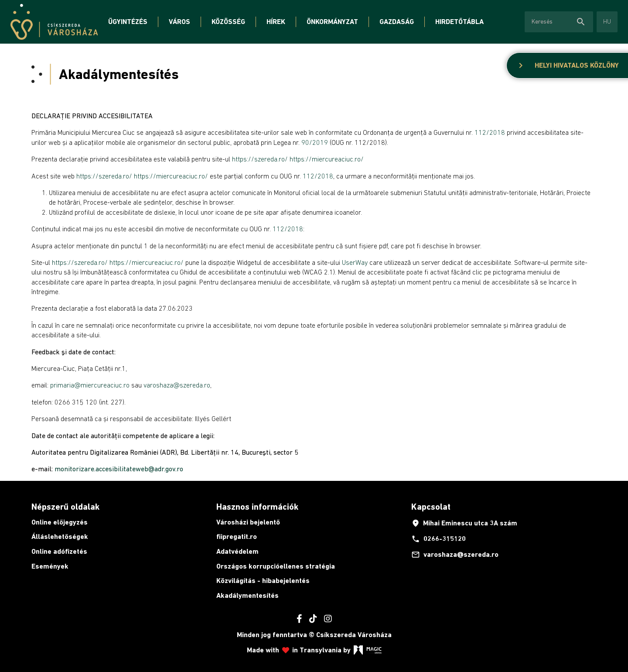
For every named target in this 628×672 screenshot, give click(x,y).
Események (50, 566)
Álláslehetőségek (60, 537)
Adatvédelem (237, 551)
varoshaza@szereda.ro (455, 555)
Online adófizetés (59, 551)
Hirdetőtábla (459, 22)
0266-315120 (439, 539)
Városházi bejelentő (248, 522)
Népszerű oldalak (65, 507)
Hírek (276, 22)
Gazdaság (397, 22)
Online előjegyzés (60, 522)
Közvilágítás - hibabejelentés (263, 581)
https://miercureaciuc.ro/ (327, 159)
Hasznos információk (257, 507)
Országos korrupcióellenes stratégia (276, 566)
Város (179, 22)
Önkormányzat (332, 22)
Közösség (228, 22)
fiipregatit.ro (237, 537)
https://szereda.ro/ (260, 159)
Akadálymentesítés (247, 595)
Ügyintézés (128, 22)
